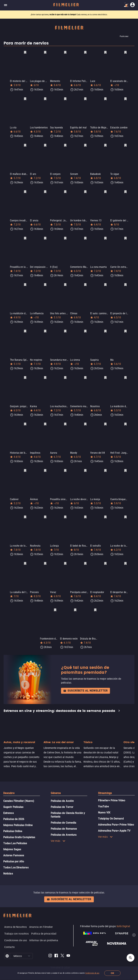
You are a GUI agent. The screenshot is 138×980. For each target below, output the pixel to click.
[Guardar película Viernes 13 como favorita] (105, 190)
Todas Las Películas (15, 835)
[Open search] (130, 958)
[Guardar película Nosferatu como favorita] (45, 510)
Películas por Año (14, 853)
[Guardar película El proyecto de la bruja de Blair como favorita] (125, 281)
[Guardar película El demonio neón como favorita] (75, 602)
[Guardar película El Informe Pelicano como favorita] (85, 52)
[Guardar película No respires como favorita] (45, 327)
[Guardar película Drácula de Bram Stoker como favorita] (95, 602)
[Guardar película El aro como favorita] (45, 144)
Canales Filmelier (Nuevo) (19, 792)
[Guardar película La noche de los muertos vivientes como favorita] (25, 510)
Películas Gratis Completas (19, 829)
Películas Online (13, 823)
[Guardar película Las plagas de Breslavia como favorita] (45, 52)
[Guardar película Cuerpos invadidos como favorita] (25, 190)
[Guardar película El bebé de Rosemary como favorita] (85, 510)
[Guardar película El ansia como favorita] (45, 190)
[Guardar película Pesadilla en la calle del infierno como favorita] (25, 236)
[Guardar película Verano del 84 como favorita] (105, 419)
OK (112, 973)
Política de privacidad (44, 925)
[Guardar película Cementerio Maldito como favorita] (85, 236)
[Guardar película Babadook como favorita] (105, 144)
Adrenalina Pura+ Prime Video (116, 816)
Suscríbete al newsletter (85, 682)
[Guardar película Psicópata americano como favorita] (85, 556)
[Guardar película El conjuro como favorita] (65, 144)
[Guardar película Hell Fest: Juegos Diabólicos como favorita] (125, 419)
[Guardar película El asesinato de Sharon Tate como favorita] (125, 52)
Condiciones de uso (92, 973)
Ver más (58, 832)
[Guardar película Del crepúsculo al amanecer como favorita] (45, 236)
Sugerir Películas (13, 798)
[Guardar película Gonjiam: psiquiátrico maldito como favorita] (25, 373)
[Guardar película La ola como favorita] (25, 98)
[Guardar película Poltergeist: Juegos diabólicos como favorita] (65, 190)
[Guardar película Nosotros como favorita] (105, 373)
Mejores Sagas (12, 841)
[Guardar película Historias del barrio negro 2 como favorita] (25, 419)
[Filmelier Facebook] (56, 948)
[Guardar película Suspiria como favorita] (105, 327)
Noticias (8, 865)
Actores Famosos (14, 847)
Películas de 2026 (14, 811)
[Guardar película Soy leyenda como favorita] (65, 98)
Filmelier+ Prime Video (112, 792)
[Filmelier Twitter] (62, 948)
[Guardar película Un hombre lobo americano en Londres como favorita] (85, 190)
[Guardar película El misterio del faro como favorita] (25, 52)
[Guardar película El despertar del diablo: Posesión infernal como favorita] (125, 556)
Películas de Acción (62, 792)
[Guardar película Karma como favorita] (45, 373)
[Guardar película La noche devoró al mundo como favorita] (85, 465)
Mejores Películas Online (18, 817)
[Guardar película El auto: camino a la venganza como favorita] (105, 281)
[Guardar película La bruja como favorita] (65, 510)
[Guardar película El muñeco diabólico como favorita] (25, 144)
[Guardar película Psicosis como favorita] (45, 556)
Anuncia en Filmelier (41, 918)
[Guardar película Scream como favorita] (85, 144)
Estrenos (8, 805)
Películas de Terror (62, 798)
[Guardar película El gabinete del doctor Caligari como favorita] (125, 190)
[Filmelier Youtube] (68, 948)
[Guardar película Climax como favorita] (85, 281)
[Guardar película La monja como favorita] (105, 465)
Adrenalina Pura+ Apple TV (114, 822)
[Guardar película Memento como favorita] (65, 52)
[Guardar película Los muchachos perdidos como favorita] (65, 373)
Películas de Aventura (64, 826)
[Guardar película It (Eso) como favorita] (65, 236)
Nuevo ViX (104, 804)
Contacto (10, 938)
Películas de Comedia (64, 814)
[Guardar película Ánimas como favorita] (45, 465)
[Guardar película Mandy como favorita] (85, 419)
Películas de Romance (64, 820)
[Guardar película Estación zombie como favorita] (125, 98)
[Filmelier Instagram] (50, 948)
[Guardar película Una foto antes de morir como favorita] (65, 281)
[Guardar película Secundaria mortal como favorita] (65, 327)
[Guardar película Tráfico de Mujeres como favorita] (105, 98)
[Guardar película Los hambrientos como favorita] (45, 98)
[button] (29, 947)
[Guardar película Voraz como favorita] (65, 556)
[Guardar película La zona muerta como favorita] (105, 236)
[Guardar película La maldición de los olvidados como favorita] (25, 281)
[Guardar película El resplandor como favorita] (105, 556)
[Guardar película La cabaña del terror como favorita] (25, 556)
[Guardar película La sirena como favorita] (85, 327)
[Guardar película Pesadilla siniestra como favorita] (65, 465)
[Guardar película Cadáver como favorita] (25, 465)
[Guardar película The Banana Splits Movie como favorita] (25, 327)
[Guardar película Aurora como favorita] (65, 419)
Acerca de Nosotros (15, 918)
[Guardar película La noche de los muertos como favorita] (125, 510)
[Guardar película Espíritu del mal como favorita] (85, 98)
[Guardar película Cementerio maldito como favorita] (85, 373)
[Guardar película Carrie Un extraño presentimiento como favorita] (125, 236)
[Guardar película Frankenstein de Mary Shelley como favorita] (55, 602)
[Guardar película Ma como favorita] (125, 327)
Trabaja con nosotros (17, 925)
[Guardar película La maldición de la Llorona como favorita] (125, 373)
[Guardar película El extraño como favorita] (105, 510)
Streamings (105, 785)
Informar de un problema (44, 932)
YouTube (103, 798)
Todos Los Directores (16, 859)
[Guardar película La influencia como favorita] (45, 281)
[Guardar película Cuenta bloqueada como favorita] (125, 465)
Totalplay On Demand (111, 810)
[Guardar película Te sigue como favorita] (125, 144)
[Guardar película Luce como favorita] (105, 52)
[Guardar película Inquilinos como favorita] (45, 419)
